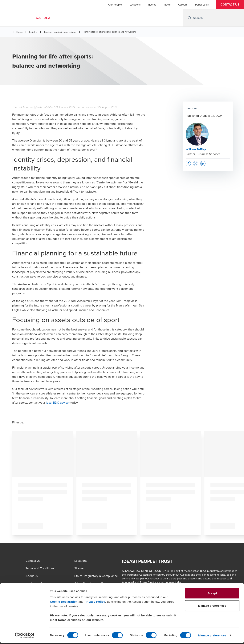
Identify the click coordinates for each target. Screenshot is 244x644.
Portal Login (202, 5)
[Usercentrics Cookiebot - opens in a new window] (25, 637)
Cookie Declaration (64, 603)
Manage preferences (212, 636)
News (167, 5)
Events (152, 5)
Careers (183, 5)
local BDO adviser (58, 402)
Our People (115, 5)
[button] (230, 5)
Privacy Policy (95, 603)
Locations (135, 5)
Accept (212, 594)
